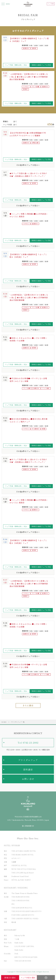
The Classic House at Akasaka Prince (24, 893)
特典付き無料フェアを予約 (41, 65)
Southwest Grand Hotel (20, 876)
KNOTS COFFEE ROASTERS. (26, 957)
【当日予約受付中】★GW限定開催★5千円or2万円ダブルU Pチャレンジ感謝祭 (28, 134)
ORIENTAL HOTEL (19, 865)
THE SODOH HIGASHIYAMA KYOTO (26, 911)
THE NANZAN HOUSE (20, 897)
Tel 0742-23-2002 (28, 743)
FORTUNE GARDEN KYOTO (23, 915)
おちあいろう (16, 858)
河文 (13, 904)
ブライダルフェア (28, 760)
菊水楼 (14, 922)
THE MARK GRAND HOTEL (22, 855)
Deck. (16, 954)
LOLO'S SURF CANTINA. (24, 946)
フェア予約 (51, 4)
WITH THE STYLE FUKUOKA (24, 869)
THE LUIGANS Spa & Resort (23, 873)
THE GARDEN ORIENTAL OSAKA (25, 918)
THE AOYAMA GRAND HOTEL (24, 851)
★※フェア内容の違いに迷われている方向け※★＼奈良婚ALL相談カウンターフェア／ (28, 175)
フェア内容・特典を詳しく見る (16, 65)
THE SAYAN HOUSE (23, 961)
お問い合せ (28, 779)
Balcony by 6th (20, 935)
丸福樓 (14, 862)
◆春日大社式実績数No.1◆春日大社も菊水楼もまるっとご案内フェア (28, 420)
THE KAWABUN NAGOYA (22, 908)
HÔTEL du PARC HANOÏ (21, 880)
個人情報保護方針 (28, 826)
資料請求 (28, 769)
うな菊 (17, 939)
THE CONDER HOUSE (20, 900)
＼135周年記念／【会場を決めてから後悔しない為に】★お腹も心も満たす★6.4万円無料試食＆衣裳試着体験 (29, 77)
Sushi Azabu (19, 943)
